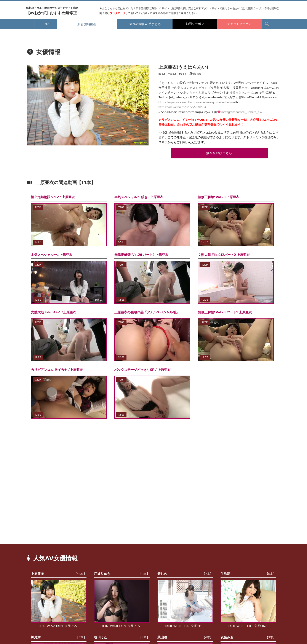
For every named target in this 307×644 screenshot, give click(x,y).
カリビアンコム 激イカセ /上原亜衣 (57, 370)
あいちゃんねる (194, 92)
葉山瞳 (185, 637)
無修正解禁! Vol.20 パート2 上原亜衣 (141, 255)
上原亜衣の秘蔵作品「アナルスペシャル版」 (147, 312)
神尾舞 (59, 637)
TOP (46, 24)
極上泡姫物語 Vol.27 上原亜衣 (53, 197)
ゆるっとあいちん (242, 92)
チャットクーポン (239, 24)
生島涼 (248, 574)
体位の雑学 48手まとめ (145, 24)
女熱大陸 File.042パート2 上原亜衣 (224, 255)
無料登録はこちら (219, 153)
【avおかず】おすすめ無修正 (52, 11)
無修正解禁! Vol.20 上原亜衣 (219, 197)
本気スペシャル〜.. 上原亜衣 (52, 255)
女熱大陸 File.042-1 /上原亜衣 (54, 312)
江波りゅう (122, 574)
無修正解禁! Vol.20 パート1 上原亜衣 (225, 312)
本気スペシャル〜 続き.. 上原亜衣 (139, 197)
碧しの (185, 574)
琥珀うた (122, 637)
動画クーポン (195, 24)
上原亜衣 (59, 574)
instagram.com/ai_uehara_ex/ (242, 112)
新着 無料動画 (87, 24)
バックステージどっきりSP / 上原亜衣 (142, 370)
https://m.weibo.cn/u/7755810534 (182, 107)
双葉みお (248, 637)
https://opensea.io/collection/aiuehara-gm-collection (195, 102)
